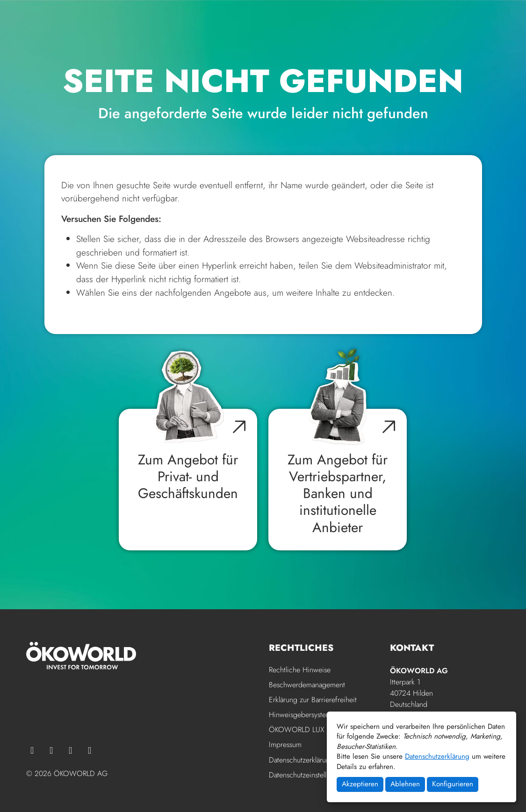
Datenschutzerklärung (437, 756)
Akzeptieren (360, 784)
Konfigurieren (453, 784)
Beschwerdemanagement (307, 685)
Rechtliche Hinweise (300, 670)
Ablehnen (405, 784)
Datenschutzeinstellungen (307, 775)
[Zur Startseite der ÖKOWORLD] (71, 36)
